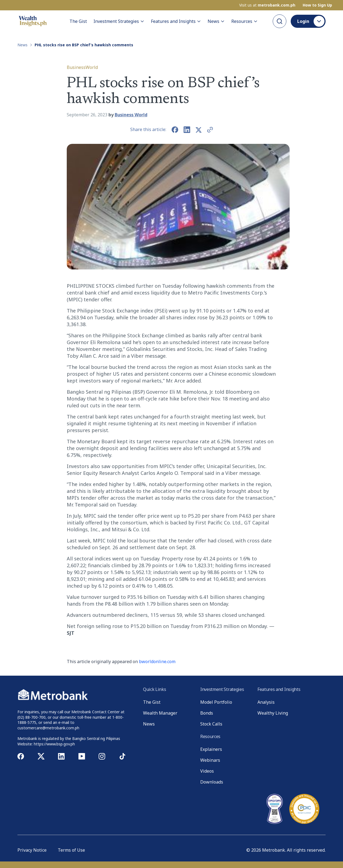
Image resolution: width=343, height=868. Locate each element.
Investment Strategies (119, 21)
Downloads (212, 782)
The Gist (78, 21)
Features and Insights (176, 21)
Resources (245, 21)
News (216, 21)
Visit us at (267, 5)
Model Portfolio (216, 702)
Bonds (207, 713)
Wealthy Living (273, 713)
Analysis (266, 702)
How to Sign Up (317, 5)
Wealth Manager (160, 713)
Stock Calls (211, 724)
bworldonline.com (157, 661)
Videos (207, 771)
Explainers (211, 749)
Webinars (210, 760)
